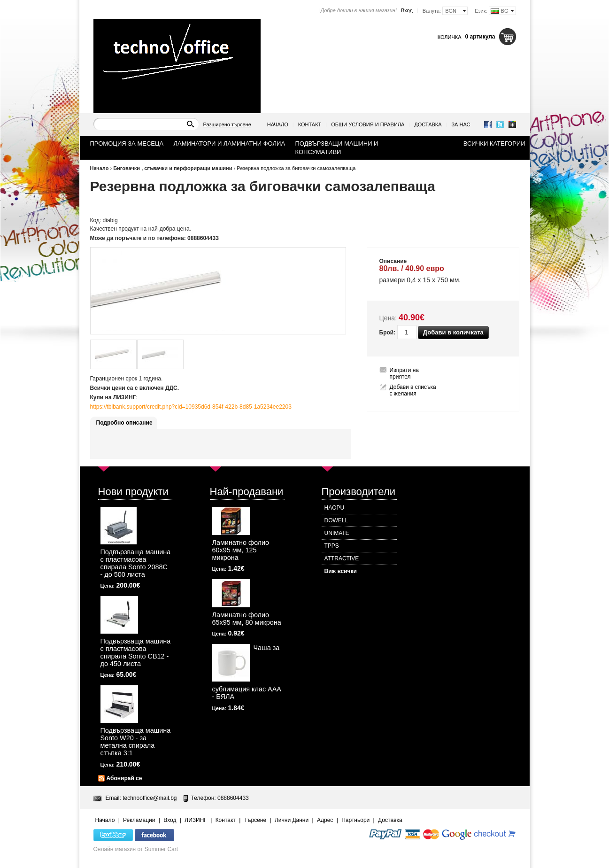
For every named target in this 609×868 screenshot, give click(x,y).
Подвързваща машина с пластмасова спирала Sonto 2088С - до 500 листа (136, 563)
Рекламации (139, 820)
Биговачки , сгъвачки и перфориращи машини (173, 168)
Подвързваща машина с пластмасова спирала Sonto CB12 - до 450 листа (136, 652)
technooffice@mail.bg (150, 798)
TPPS (332, 546)
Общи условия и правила (368, 124)
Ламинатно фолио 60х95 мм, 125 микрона (241, 550)
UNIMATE (337, 533)
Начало (278, 124)
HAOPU (335, 508)
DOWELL (336, 520)
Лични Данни (292, 820)
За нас (461, 124)
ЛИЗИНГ (196, 820)
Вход (407, 10)
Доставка (428, 124)
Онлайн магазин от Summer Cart (136, 849)
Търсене (255, 820)
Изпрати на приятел (405, 373)
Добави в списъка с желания (413, 390)
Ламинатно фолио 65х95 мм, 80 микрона (247, 619)
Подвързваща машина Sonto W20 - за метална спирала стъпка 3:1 (136, 742)
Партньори (355, 820)
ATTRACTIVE (342, 558)
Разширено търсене (227, 124)
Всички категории (494, 143)
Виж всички (341, 571)
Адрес (325, 820)
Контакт (310, 124)
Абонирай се (124, 778)
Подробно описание (124, 423)
